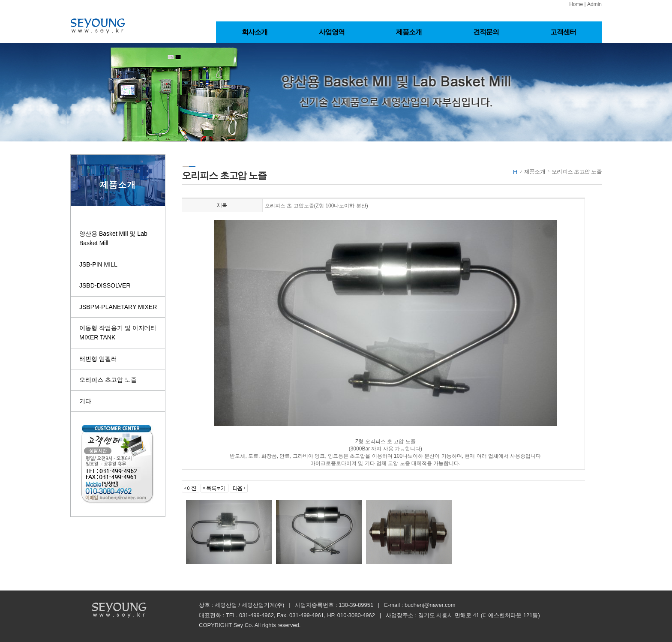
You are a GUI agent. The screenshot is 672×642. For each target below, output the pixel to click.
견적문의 (486, 32)
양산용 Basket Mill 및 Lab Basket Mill (113, 238)
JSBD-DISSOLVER (105, 285)
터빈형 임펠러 (98, 359)
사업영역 (332, 32)
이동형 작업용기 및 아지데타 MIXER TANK (118, 333)
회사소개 (255, 32)
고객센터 (563, 32)
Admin (594, 4)
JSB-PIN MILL (98, 264)
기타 (85, 401)
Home (576, 4)
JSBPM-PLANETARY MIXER (118, 307)
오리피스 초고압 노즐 (108, 380)
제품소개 (409, 32)
